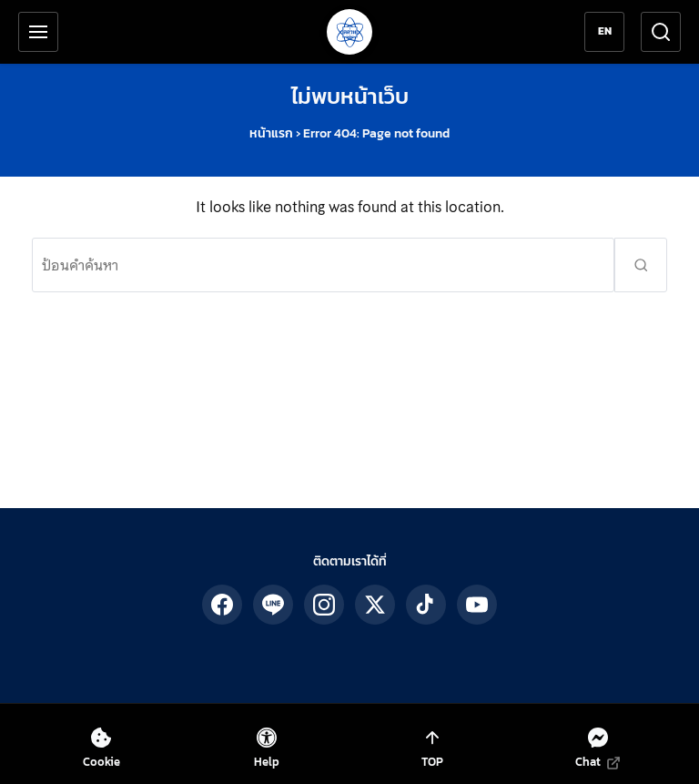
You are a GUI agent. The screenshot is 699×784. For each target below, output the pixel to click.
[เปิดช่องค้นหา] (661, 32)
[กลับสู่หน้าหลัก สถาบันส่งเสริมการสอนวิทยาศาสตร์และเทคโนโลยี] (349, 32)
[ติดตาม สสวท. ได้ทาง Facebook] (222, 605)
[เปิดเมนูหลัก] (38, 32)
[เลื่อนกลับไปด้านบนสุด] (432, 748)
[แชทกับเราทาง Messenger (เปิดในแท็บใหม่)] (598, 748)
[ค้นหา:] (323, 265)
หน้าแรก (271, 133)
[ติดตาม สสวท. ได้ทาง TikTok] (426, 605)
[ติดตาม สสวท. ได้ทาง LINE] (273, 605)
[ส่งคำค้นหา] (641, 265)
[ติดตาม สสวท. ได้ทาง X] (375, 605)
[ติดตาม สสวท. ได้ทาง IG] (324, 605)
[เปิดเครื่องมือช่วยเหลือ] (267, 748)
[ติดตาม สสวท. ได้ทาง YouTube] (477, 605)
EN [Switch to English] (605, 31)
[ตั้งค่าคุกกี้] (101, 748)
